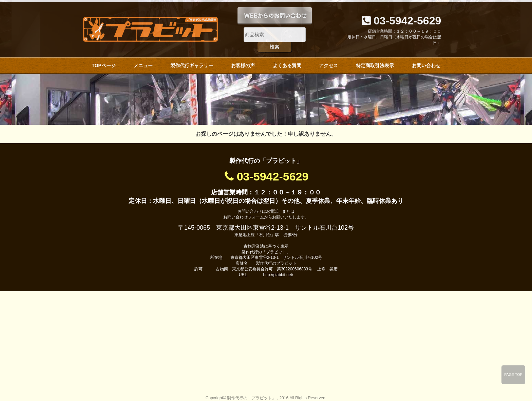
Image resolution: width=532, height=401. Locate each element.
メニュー (143, 65)
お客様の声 (243, 65)
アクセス (328, 65)
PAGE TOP (513, 375)
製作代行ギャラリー (192, 65)
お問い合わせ (426, 65)
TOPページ (104, 65)
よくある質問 (287, 65)
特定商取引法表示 (375, 65)
